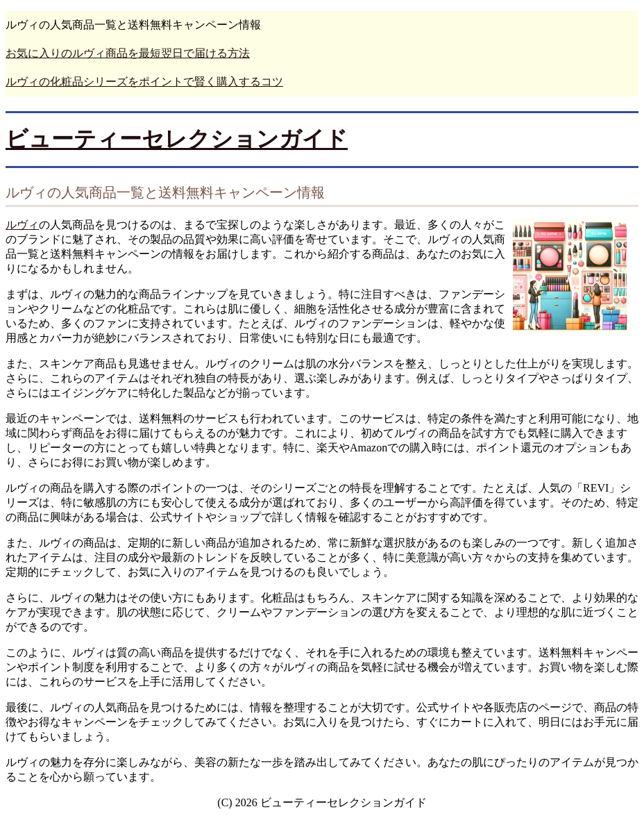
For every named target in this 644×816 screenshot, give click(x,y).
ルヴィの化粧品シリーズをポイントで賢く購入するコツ (144, 82)
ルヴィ (22, 225)
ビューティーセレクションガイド (177, 139)
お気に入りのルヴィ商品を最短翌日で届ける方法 (128, 53)
